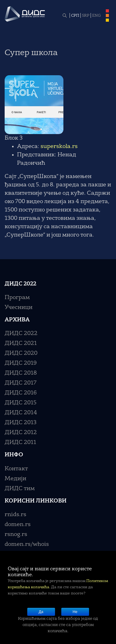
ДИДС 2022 (21, 333)
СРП (75, 16)
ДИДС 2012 (21, 433)
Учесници (19, 307)
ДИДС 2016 (21, 393)
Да (41, 612)
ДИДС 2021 (21, 343)
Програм (17, 298)
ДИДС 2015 (21, 403)
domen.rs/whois (27, 544)
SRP (86, 16)
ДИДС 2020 (21, 353)
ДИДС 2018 (21, 373)
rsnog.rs (16, 534)
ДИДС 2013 (21, 423)
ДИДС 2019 (21, 363)
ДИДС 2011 (20, 442)
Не (75, 612)
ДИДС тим (20, 489)
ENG (97, 16)
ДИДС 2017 (21, 383)
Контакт (16, 469)
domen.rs (18, 524)
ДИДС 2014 (21, 413)
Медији (15, 479)
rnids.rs (15, 515)
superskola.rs (59, 146)
